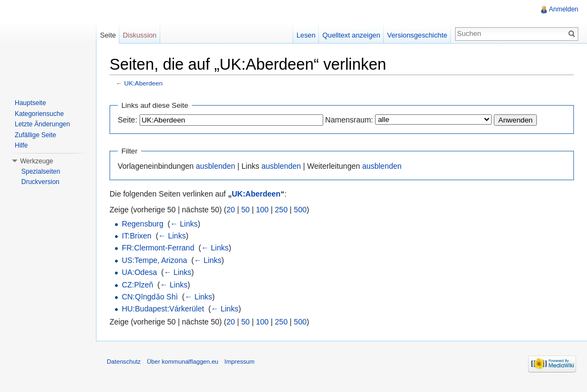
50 (246, 210)
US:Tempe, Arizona (154, 260)
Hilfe (21, 145)
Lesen (306, 35)
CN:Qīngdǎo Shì (150, 297)
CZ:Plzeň (137, 285)
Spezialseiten (41, 171)
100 (262, 210)
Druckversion (40, 182)
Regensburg (142, 224)
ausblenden (215, 166)
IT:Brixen (136, 236)
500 (300, 210)
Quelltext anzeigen (352, 35)
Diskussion (140, 35)
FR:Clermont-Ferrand (158, 248)
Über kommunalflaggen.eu (182, 362)
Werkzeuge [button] (37, 161)
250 (281, 210)
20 (231, 210)
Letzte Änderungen (42, 124)
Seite (108, 35)
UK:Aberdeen (144, 83)
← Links (184, 224)
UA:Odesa (139, 272)
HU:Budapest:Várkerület (163, 309)
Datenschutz (124, 362)
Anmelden (564, 9)
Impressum (240, 362)
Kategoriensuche (39, 114)
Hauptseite (30, 103)
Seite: (128, 120)
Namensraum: (349, 120)
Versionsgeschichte (417, 35)
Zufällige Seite (35, 135)
